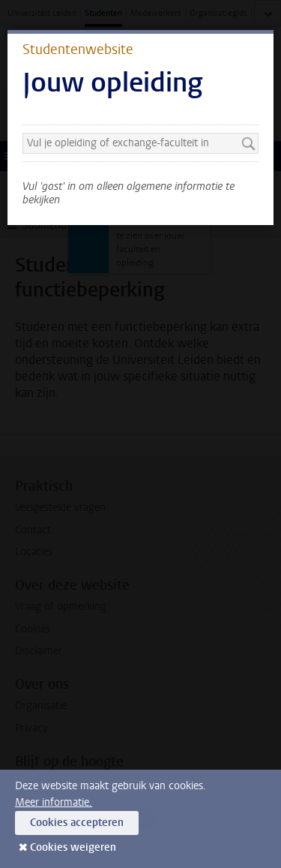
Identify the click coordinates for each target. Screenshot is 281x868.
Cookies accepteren (77, 823)
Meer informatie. (54, 802)
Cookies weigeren (73, 847)
